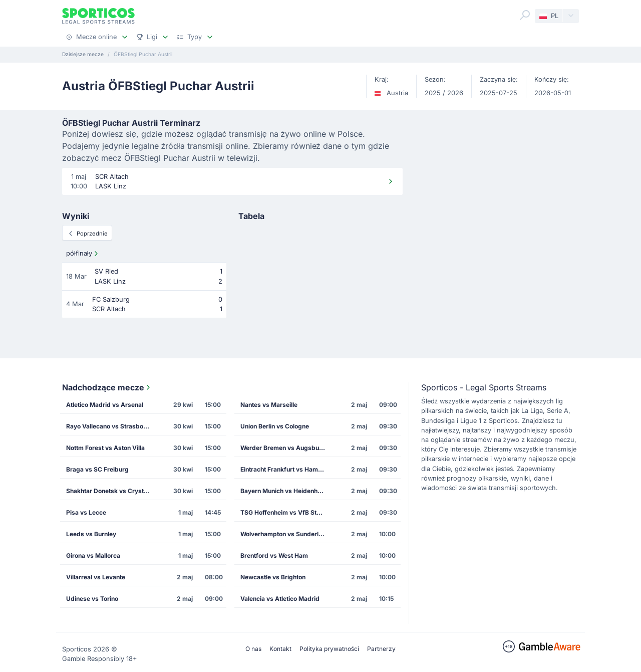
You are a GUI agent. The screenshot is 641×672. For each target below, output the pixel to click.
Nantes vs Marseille (269, 405)
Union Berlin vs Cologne (275, 426)
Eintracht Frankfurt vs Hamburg (286, 469)
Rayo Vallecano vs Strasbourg (110, 426)
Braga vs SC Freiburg (97, 469)
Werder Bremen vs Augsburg (283, 448)
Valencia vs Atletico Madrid (280, 599)
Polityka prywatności (329, 649)
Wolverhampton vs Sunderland (285, 534)
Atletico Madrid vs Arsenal (105, 405)
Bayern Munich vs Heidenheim (284, 491)
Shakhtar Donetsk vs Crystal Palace (112, 491)
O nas (253, 649)
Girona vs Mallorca (93, 555)
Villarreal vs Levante (96, 577)
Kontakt (280, 649)
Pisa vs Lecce (86, 512)
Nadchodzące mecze (107, 387)
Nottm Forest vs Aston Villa (105, 448)
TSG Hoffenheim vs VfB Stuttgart (286, 512)
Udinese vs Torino (92, 599)
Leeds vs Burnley (91, 534)
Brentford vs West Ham (274, 555)
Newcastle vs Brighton (273, 577)
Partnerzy (381, 649)
